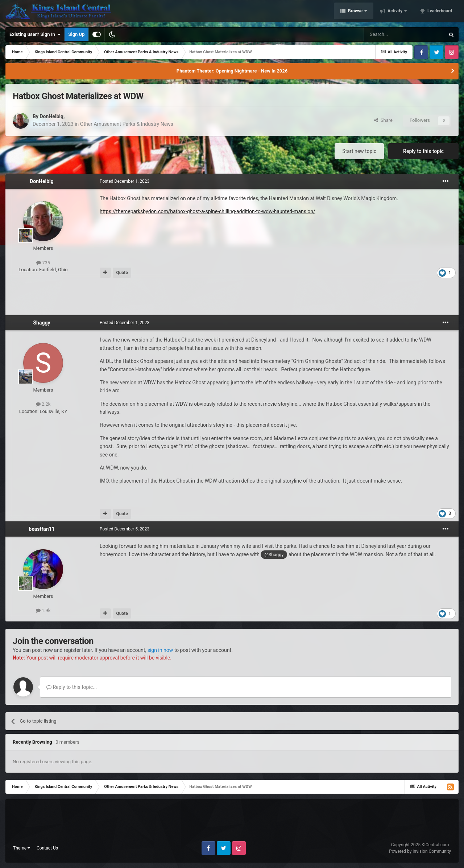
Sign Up (76, 34)
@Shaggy (274, 555)
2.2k (43, 404)
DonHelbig (51, 116)
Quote (122, 273)
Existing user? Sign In (35, 34)
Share (383, 120)
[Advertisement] (232, 297)
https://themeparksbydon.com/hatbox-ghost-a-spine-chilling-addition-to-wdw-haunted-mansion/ (208, 211)
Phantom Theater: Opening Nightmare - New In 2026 (232, 71)
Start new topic (359, 151)
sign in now (160, 650)
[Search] (404, 34)
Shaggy (42, 323)
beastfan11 (42, 529)
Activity (395, 12)
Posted (125, 181)
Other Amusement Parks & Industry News (127, 124)
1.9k (43, 610)
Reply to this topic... (72, 687)
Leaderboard (439, 12)
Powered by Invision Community (420, 851)
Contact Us (47, 848)
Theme (22, 848)
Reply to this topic (423, 151)
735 (43, 263)
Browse (355, 12)
